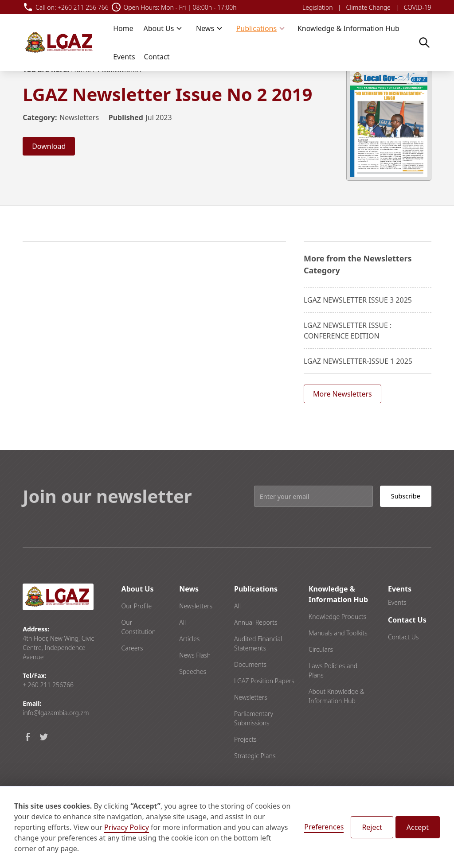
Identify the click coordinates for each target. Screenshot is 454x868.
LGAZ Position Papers (264, 714)
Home (123, 28)
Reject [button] (372, 827)
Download (49, 146)
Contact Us (403, 670)
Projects (245, 773)
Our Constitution (139, 661)
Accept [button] (418, 827)
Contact (157, 57)
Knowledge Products (337, 650)
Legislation (317, 7)
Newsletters (196, 640)
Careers (132, 682)
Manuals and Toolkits (338, 667)
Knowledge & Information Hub (348, 28)
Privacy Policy (127, 827)
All (182, 656)
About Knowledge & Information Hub (337, 730)
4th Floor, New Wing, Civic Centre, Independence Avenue (58, 648)
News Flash (195, 689)
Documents (250, 698)
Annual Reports (256, 656)
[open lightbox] (389, 123)
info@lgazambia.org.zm (56, 713)
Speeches (193, 705)
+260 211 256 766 (83, 7)
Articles (189, 672)
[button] (163, 28)
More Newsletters (342, 394)
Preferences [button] (324, 827)
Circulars (321, 683)
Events (124, 57)
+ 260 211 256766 (48, 685)
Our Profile (137, 640)
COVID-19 (418, 7)
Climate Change (368, 7)
